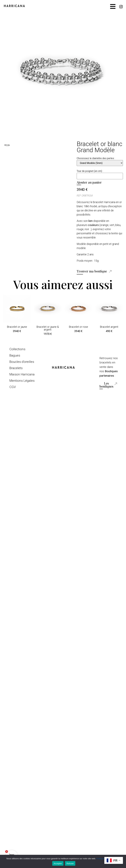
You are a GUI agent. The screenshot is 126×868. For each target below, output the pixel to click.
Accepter (58, 863)
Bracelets (16, 368)
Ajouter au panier (89, 182)
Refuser (70, 863)
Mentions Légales (22, 381)
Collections (17, 349)
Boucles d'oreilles (22, 362)
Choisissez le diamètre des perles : (96, 158)
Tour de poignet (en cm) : (90, 171)
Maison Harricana (22, 374)
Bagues (15, 355)
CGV (13, 387)
